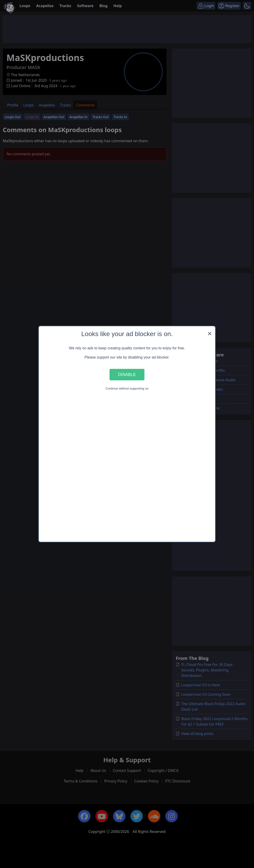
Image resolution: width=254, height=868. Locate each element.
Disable (127, 374)
